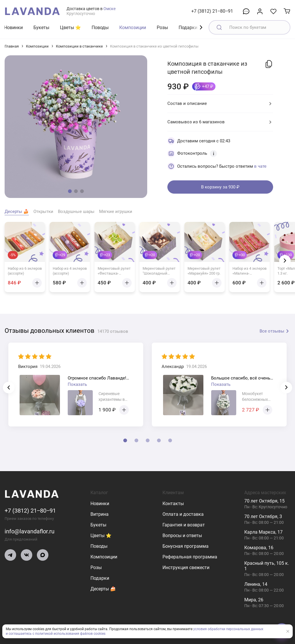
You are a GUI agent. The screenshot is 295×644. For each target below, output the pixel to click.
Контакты (173, 504)
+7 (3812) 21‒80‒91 (212, 11)
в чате (260, 166)
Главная (12, 46)
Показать (77, 384)
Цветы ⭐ (70, 28)
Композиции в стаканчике (79, 46)
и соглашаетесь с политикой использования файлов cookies (56, 634)
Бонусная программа (186, 546)
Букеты (41, 28)
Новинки (13, 28)
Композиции (133, 28)
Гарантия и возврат (184, 525)
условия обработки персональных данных (228, 629)
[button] (70, 191)
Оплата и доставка (183, 514)
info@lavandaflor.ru (30, 531)
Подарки (188, 28)
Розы (162, 28)
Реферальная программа (190, 557)
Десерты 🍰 (103, 589)
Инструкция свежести (186, 567)
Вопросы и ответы (182, 536)
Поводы (100, 28)
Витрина (100, 514)
